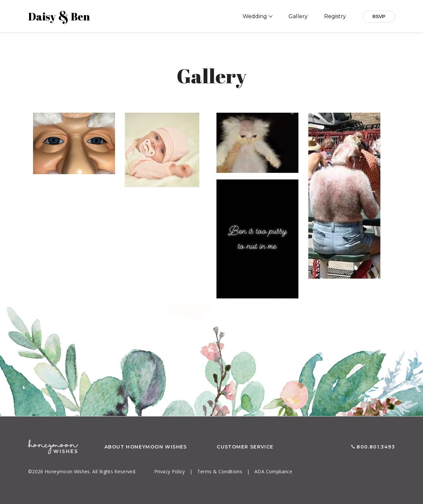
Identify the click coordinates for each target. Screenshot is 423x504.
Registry (335, 16)
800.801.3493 (376, 447)
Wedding (255, 16)
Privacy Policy (170, 471)
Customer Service (245, 447)
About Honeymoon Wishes (146, 447)
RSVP (379, 17)
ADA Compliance (273, 471)
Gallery (298, 16)
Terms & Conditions (221, 471)
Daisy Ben (59, 16)
